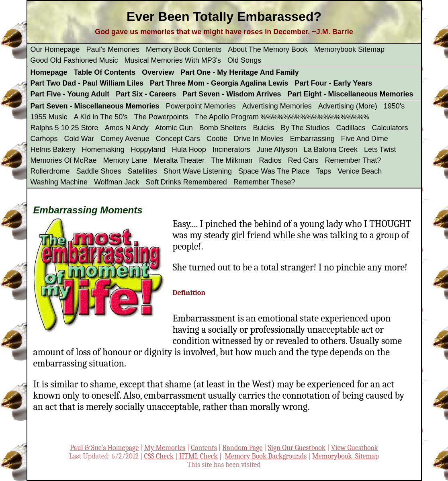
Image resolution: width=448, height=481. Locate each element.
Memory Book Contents (184, 49)
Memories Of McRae (64, 160)
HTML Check (198, 456)
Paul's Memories (113, 49)
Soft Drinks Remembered (186, 182)
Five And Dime (365, 139)
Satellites (142, 171)
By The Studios (305, 128)
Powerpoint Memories (201, 106)
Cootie (217, 139)
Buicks (264, 128)
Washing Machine (59, 182)
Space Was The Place (274, 171)
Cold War (79, 139)
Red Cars (303, 160)
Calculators (390, 128)
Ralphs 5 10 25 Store (64, 128)
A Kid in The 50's (101, 117)
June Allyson (277, 149)
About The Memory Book (268, 49)
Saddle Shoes (99, 171)
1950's (394, 106)
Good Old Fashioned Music (74, 60)
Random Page (243, 448)
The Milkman (232, 160)
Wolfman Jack (117, 182)
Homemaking (103, 149)
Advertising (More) (348, 106)
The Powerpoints (161, 117)
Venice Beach (360, 171)
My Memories (165, 448)
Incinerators (231, 149)
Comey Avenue (125, 139)
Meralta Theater (179, 160)
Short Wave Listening (198, 171)
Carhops (44, 139)
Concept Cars (178, 139)
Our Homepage (55, 49)
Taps (323, 171)
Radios (270, 160)
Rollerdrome (50, 171)
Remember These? (264, 182)
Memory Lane (125, 160)
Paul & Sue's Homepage (104, 448)
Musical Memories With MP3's (173, 60)
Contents (204, 448)
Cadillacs (351, 128)
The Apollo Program (227, 117)
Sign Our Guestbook (297, 448)
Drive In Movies (259, 139)
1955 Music (49, 117)
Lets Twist (380, 149)
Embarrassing (312, 139)
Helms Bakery (53, 149)
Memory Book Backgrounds (266, 456)
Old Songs (244, 60)
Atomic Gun (174, 128)
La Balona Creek (331, 149)
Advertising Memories (277, 106)
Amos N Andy (127, 128)
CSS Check (159, 456)
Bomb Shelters (223, 128)
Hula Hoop (189, 149)
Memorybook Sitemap (349, 49)
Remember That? (353, 160)
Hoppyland (148, 149)
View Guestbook (355, 448)
